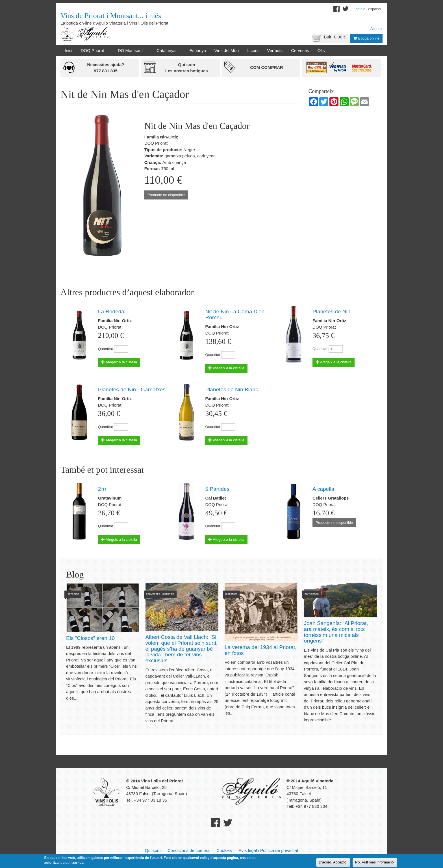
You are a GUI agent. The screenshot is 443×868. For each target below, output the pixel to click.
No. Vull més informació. (375, 863)
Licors (253, 50)
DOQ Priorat (94, 51)
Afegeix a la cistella (119, 362)
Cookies (224, 850)
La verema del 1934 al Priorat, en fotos (261, 650)
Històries (73, 594)
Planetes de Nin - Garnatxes (132, 389)
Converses (153, 594)
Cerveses (300, 50)
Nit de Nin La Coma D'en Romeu (235, 314)
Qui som (153, 850)
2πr (102, 489)
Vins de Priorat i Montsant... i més (111, 16)
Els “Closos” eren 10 (90, 638)
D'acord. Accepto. (333, 863)
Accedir (376, 29)
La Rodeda (111, 312)
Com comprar (267, 67)
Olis (321, 50)
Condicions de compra (189, 850)
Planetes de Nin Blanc (232, 389)
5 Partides (217, 489)
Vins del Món (227, 50)
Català (361, 9)
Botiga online (366, 38)
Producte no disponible (166, 195)
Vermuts (275, 50)
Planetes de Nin (331, 312)
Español (375, 9)
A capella (323, 489)
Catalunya (167, 51)
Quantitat (106, 349)
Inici (69, 50)
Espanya (197, 50)
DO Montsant (131, 51)
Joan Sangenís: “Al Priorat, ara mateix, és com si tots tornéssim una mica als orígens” (336, 632)
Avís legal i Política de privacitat (269, 850)
